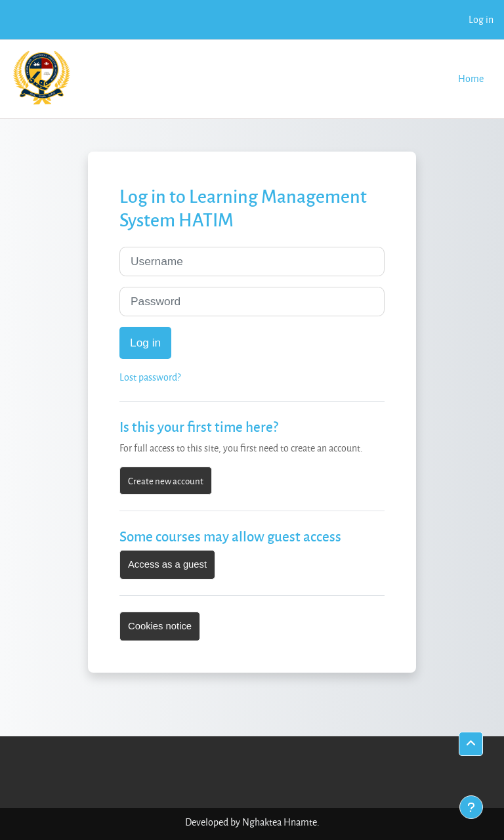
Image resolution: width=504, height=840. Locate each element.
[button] (471, 744)
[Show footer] (471, 807)
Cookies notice (160, 626)
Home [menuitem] (471, 78)
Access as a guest (167, 564)
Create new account (166, 481)
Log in (481, 19)
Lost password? (150, 377)
